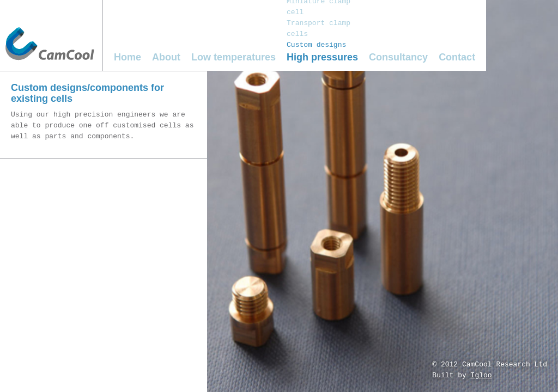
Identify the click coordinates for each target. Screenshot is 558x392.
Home (128, 57)
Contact (457, 57)
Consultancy (398, 57)
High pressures (322, 57)
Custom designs (316, 45)
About (166, 57)
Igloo (481, 375)
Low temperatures (233, 57)
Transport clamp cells (319, 29)
